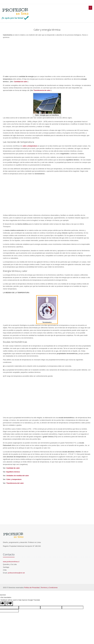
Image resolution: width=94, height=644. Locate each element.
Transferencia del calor (15, 483)
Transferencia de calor (42, 90)
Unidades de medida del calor (18, 476)
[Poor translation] (9, 604)
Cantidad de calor (21, 82)
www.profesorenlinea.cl (11, 562)
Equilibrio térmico (13, 472)
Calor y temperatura (14, 479)
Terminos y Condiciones (49, 588)
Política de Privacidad (32, 588)
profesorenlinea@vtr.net (16, 573)
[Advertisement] (47, 57)
